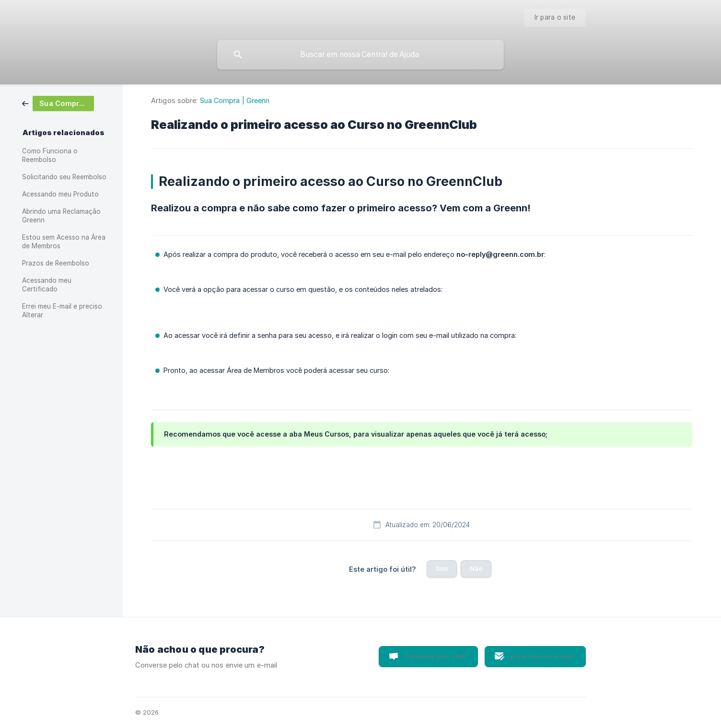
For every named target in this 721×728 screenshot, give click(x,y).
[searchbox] (360, 55)
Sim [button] (442, 568)
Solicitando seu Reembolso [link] (64, 177)
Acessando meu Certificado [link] (47, 285)
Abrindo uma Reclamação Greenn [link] (61, 216)
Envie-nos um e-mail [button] (542, 656)
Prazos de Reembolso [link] (56, 263)
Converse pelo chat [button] (435, 656)
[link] (58, 103)
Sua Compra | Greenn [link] (235, 100)
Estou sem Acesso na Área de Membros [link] (64, 242)
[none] (555, 18)
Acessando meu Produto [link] (60, 194)
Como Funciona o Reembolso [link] (50, 155)
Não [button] (476, 568)
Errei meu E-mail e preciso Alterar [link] (62, 311)
